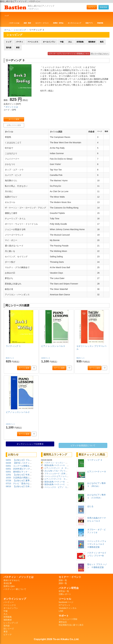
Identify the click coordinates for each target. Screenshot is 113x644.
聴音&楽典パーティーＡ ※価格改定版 (61, 465)
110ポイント (46, 358)
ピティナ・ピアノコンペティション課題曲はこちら (69, 54)
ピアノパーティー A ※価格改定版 (60, 468)
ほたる (90, 506)
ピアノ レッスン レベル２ (18, 412)
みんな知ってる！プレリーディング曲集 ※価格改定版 (68, 471)
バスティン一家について (15, 589)
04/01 (8, 460)
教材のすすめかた (12, 580)
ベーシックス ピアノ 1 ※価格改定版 (62, 487)
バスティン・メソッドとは (19, 577)
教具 (102, 42)
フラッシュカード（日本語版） (58, 474)
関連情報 (100, 23)
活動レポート (65, 594)
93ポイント (81, 358)
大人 (70, 42)
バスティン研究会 (69, 588)
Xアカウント (65, 605)
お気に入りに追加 (14, 125)
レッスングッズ (11, 623)
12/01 (8, 475)
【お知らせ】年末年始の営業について (31, 475)
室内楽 (9, 48)
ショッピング (20, 30)
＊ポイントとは (11, 107)
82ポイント (10, 358)
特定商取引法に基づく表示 (71, 625)
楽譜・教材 (27, 23)
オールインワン (49, 42)
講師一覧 (63, 583)
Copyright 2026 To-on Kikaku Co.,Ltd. (56, 639)
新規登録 (104, 7)
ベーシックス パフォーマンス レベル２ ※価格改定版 (97, 544)
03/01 (8, 466)
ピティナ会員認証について (83, 445)
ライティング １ (13, 346)
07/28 (8, 481)
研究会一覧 (64, 591)
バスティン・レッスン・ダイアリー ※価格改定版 (66, 463)
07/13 (8, 483)
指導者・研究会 (58, 23)
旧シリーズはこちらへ (100, 54)
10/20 (8, 478)
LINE (61, 611)
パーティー (9, 602)
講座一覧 (63, 580)
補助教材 (92, 42)
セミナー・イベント (42, 23)
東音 (18, 48)
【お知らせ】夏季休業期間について (30, 481)
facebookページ (66, 602)
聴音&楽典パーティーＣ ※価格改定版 (61, 484)
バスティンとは (14, 23)
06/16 (8, 486)
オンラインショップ (74, 23)
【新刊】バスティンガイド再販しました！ (33, 463)
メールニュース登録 (68, 619)
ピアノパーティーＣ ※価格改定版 (60, 479)
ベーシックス (33, 42)
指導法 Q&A (9, 586)
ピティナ (8, 634)
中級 (62, 42)
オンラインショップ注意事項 (30, 444)
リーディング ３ (95, 460)
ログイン (92, 7)
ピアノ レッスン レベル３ (53, 346)
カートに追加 (14, 119)
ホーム (7, 30)
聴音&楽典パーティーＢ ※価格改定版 (61, 482)
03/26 (8, 463)
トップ (7, 16)
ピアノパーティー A (96, 472)
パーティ (19, 42)
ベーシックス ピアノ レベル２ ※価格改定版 (64, 476)
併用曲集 (80, 42)
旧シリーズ (9, 629)
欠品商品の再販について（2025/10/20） (32, 478)
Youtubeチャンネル (68, 608)
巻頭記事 (8, 583)
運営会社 (63, 622)
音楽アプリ (89, 23)
